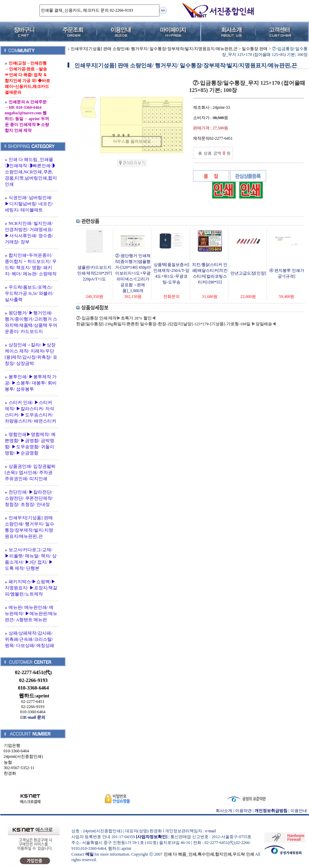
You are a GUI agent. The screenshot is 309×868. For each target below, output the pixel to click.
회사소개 (224, 811)
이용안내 (299, 811)
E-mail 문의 (33, 717)
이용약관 (243, 811)
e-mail (211, 831)
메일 (90, 854)
